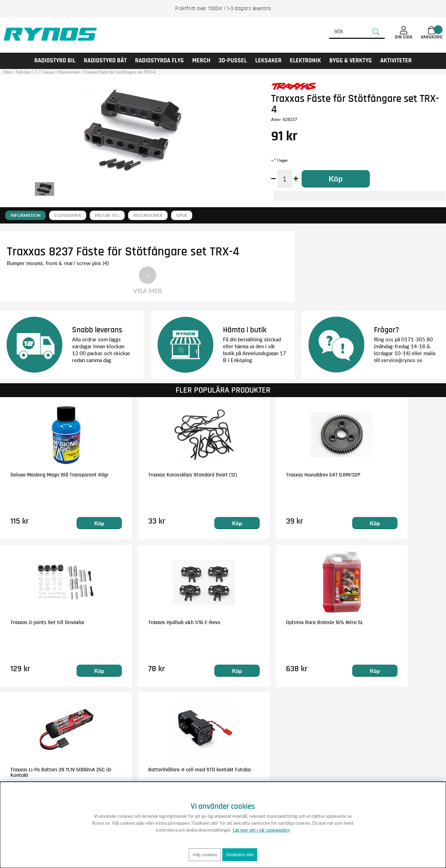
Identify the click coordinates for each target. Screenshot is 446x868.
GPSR (182, 215)
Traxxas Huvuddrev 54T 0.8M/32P (273, 475)
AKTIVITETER (396, 61)
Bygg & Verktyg (351, 61)
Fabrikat (23, 72)
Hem (8, 72)
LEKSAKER (268, 61)
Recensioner (148, 215)
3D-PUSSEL (233, 61)
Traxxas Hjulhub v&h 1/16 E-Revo (46, 622)
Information (25, 215)
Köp (79, 523)
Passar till (107, 215)
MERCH (201, 61)
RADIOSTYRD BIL (55, 61)
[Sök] (357, 32)
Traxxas (48, 72)
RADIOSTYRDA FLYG (159, 61)
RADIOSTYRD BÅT (105, 61)
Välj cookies (205, 855)
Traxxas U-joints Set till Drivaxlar (386, 475)
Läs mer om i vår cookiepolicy (261, 830)
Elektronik (305, 61)
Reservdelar (69, 72)
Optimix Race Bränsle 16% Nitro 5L (162, 622)
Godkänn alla (240, 855)
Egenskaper (68, 215)
